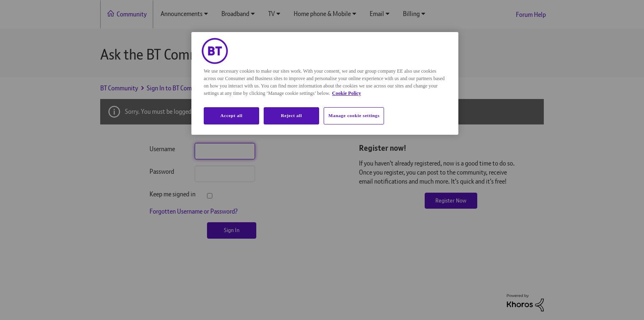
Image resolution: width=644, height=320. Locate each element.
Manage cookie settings (354, 115)
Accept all (231, 115)
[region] (325, 83)
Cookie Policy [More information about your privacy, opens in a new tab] (347, 93)
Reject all (291, 115)
